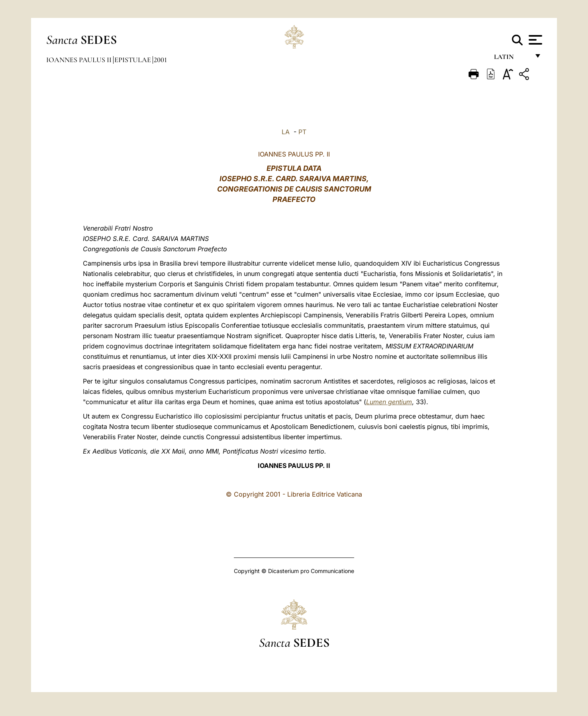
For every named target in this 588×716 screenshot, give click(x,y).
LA (286, 132)
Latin (512, 59)
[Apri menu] (534, 40)
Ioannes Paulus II (80, 60)
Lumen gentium (389, 402)
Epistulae (133, 60)
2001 (160, 60)
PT (302, 132)
